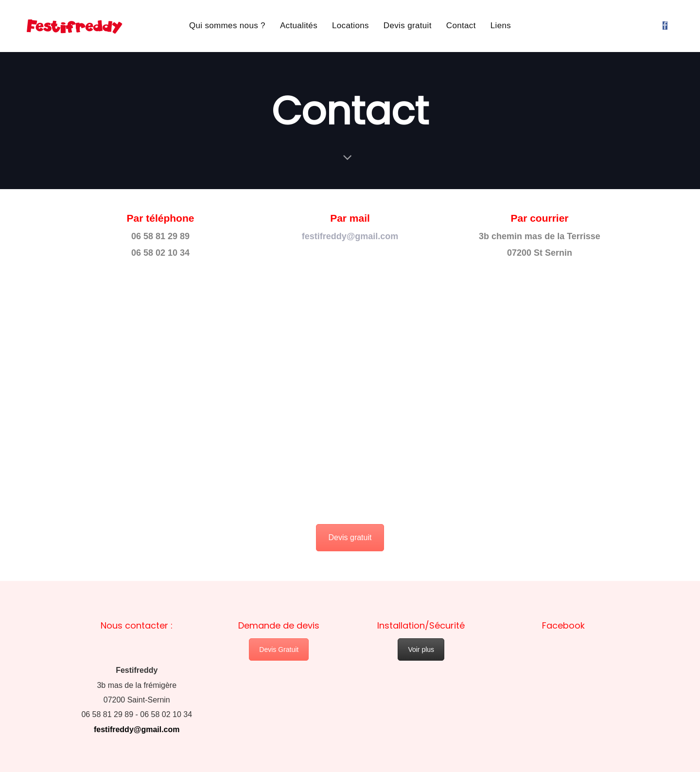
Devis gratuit (350, 537)
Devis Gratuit (279, 649)
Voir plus (421, 649)
